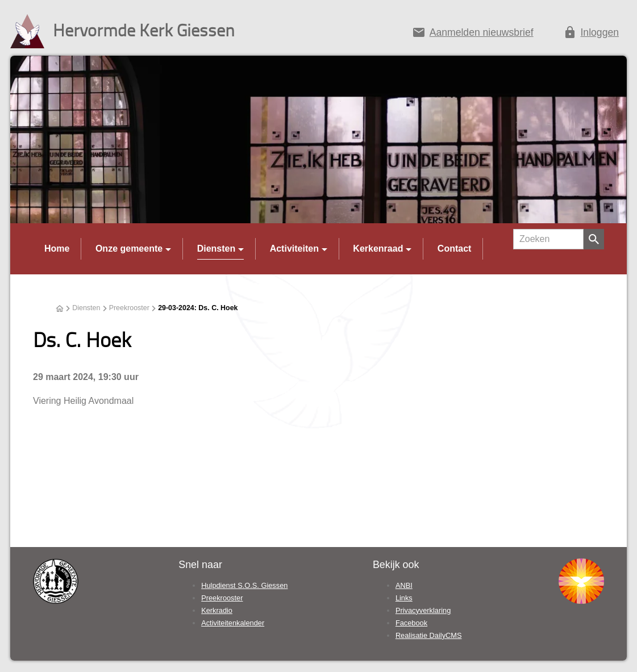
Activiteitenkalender (233, 623)
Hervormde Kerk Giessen (144, 30)
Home (57, 249)
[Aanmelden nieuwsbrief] (472, 35)
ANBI (404, 585)
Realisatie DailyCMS (429, 635)
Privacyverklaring (423, 610)
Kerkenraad (378, 249)
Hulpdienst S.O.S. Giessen (244, 585)
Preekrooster (129, 308)
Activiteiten (294, 249)
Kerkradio (217, 610)
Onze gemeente (129, 249)
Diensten (217, 249)
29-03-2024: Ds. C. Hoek (198, 308)
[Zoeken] (548, 239)
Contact (455, 249)
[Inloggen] (591, 35)
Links (404, 598)
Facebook (411, 623)
